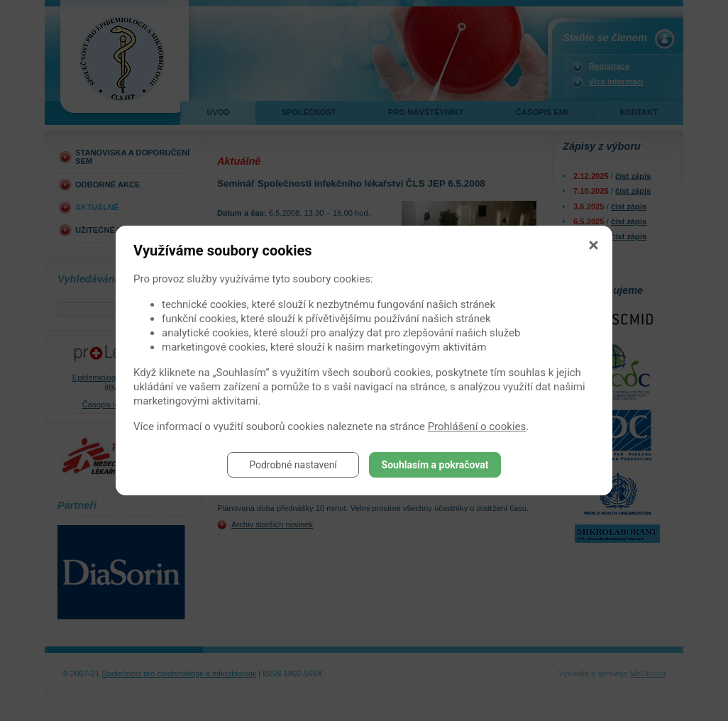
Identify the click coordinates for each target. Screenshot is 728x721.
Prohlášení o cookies (477, 426)
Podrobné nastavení (293, 465)
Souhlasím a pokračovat (435, 465)
